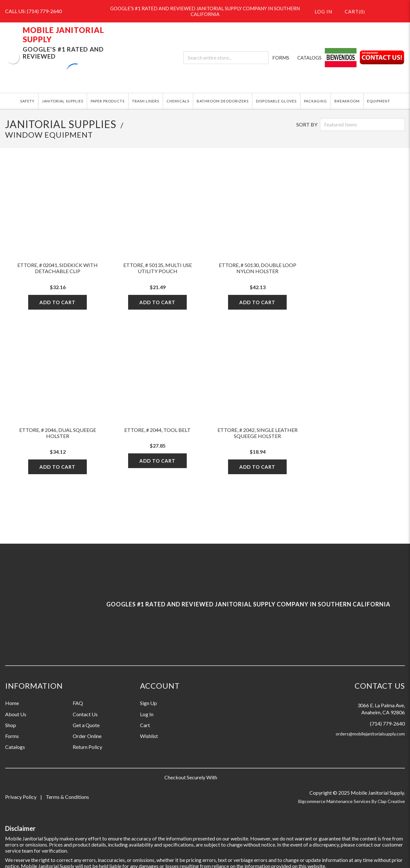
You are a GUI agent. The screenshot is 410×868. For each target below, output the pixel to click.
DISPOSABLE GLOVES (276, 101)
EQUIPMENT (379, 101)
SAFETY (27, 101)
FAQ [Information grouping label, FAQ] (78, 703)
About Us (16, 714)
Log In (147, 714)
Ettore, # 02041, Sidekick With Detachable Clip (57, 268)
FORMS (281, 58)
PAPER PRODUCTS (108, 101)
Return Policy (87, 747)
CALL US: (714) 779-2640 (33, 11)
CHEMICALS (178, 101)
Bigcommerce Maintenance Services (335, 801)
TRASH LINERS (146, 101)
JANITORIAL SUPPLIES (63, 101)
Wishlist (149, 736)
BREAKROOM (347, 101)
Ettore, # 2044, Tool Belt (157, 430)
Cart (145, 725)
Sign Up (148, 703)
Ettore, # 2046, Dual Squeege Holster (58, 433)
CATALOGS (309, 58)
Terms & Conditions (67, 797)
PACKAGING (316, 101)
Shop (11, 725)
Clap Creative (391, 801)
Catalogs (15, 747)
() (351, 11)
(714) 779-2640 (387, 723)
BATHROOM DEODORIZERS (223, 101)
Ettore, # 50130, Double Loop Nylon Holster (258, 268)
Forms (12, 736)
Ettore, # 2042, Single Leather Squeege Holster (258, 433)
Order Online (87, 736)
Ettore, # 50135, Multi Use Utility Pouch (158, 268)
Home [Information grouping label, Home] (12, 703)
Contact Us (85, 714)
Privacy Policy (21, 797)
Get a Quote (86, 725)
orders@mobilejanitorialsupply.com (370, 734)
